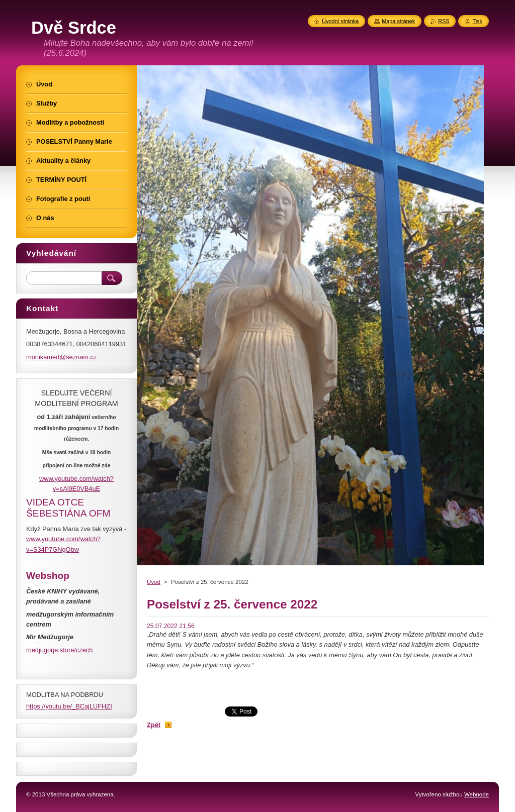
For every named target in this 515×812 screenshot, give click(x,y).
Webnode (477, 794)
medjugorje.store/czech (59, 650)
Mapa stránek (398, 21)
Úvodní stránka (340, 21)
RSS (444, 21)
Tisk (477, 21)
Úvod (154, 582)
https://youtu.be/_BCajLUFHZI (69, 706)
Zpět (154, 725)
